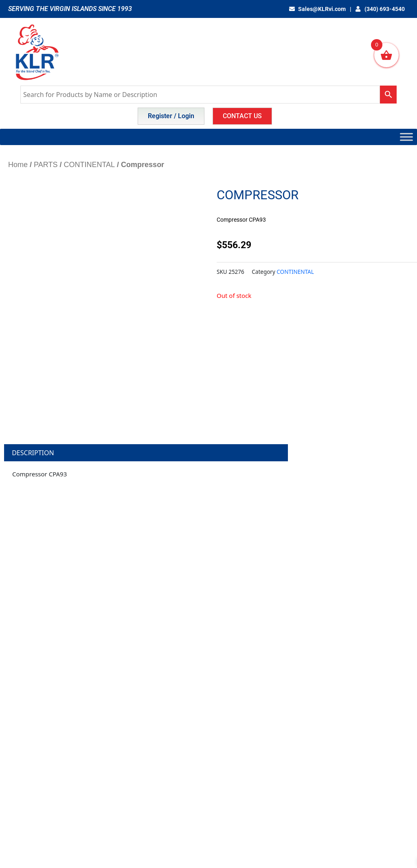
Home (18, 165)
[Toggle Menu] (406, 137)
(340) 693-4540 (380, 9)
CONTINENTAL (89, 165)
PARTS (46, 165)
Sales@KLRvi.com (317, 9)
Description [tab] (33, 453)
